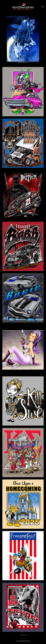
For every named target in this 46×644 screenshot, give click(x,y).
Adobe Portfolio (26, 641)
